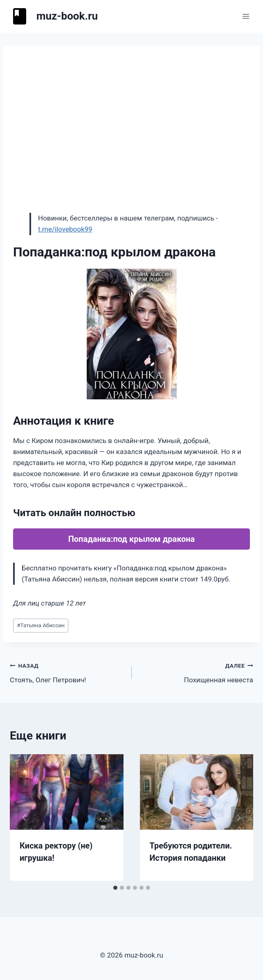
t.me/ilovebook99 (65, 229)
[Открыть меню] (246, 16)
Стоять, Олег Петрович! (67, 672)
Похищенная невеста (196, 672)
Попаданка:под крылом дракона (132, 539)
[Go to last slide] (25, 817)
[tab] (115, 888)
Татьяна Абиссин (41, 625)
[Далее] (238, 817)
